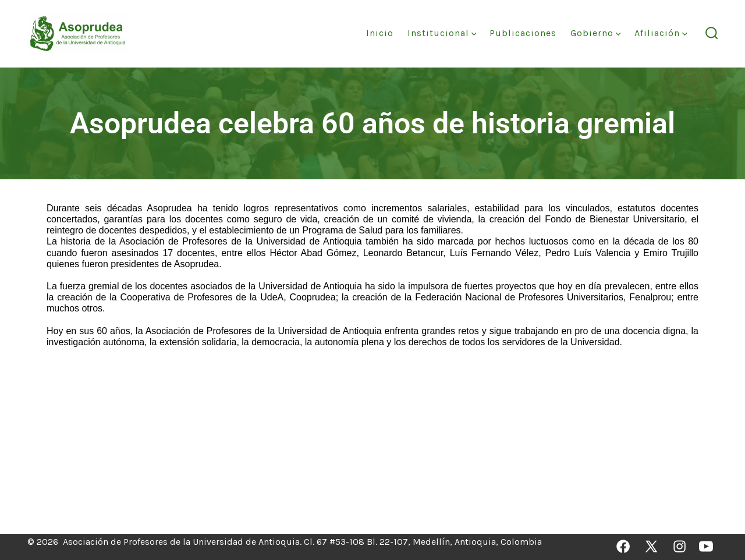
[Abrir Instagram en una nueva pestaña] (680, 546)
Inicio (380, 33)
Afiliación (661, 33)
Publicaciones (523, 33)
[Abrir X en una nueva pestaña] (651, 546)
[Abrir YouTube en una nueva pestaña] (706, 546)
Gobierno (596, 33)
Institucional (442, 33)
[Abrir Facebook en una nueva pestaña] (623, 546)
